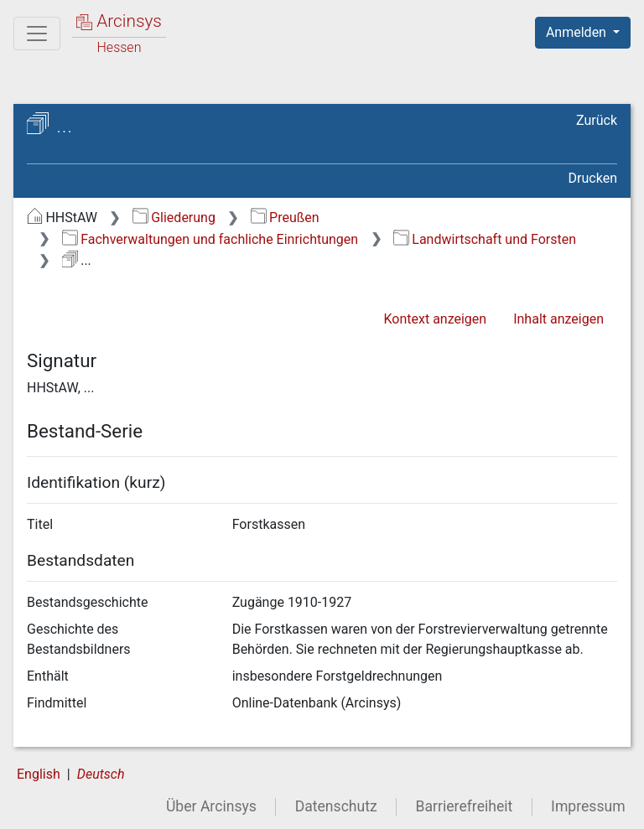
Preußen (285, 218)
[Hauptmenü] (37, 34)
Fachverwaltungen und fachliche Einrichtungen (210, 239)
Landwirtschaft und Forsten (485, 239)
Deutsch (101, 774)
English (39, 774)
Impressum (588, 806)
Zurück (597, 120)
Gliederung (174, 218)
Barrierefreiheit (465, 806)
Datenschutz (336, 806)
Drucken (593, 178)
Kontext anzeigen (435, 319)
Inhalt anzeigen (558, 319)
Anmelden (578, 32)
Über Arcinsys (211, 806)
